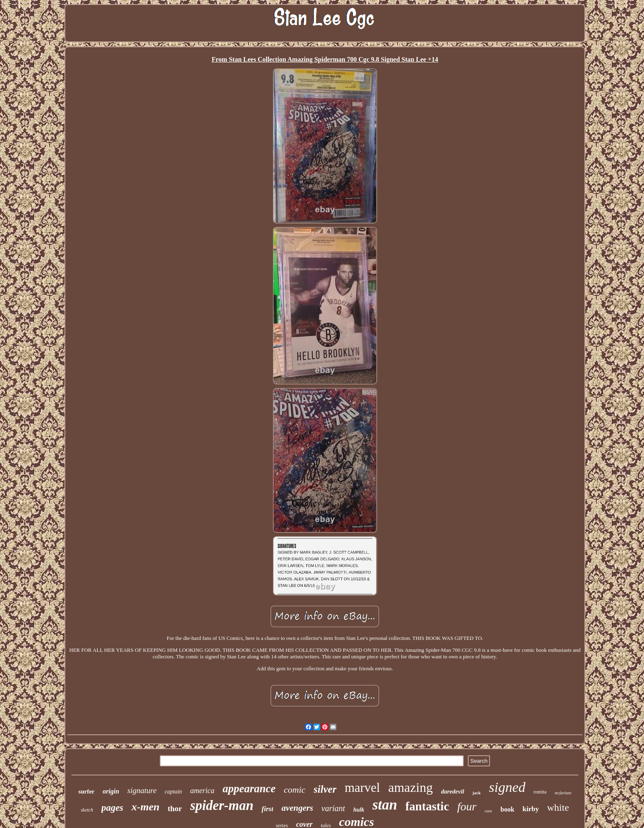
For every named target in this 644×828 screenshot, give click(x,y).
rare (489, 811)
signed (507, 787)
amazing (410, 787)
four (467, 806)
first (267, 809)
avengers (297, 808)
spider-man (222, 805)
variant (333, 808)
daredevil (453, 791)
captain (173, 792)
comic (295, 790)
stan (385, 805)
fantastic (427, 806)
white (558, 807)
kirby (531, 809)
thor (175, 808)
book (508, 809)
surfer (86, 791)
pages (113, 808)
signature (142, 790)
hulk (359, 810)
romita (540, 792)
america (202, 791)
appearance (249, 789)
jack (476, 793)
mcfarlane (563, 793)
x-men (145, 807)
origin (111, 791)
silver (325, 789)
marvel (362, 788)
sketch (87, 810)
